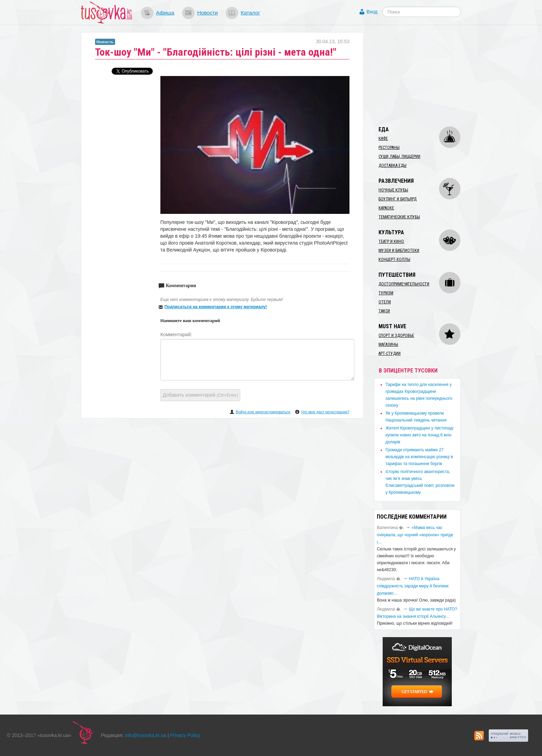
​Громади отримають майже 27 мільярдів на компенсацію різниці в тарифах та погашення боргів (419, 457)
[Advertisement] (425, 75)
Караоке (386, 208)
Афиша (165, 13)
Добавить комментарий (200, 395)
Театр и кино (391, 242)
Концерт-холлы (394, 259)
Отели (385, 302)
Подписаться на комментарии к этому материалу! (216, 307)
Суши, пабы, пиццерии (399, 157)
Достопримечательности (404, 284)
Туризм (386, 293)
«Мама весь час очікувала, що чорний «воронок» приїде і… (415, 535)
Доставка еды (393, 166)
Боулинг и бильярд (398, 199)
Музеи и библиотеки (399, 251)
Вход (372, 12)
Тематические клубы (399, 217)
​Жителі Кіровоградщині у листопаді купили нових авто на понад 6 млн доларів (419, 435)
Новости (207, 13)
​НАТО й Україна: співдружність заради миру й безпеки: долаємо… (413, 586)
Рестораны (389, 148)
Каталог (250, 13)
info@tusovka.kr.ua (146, 735)
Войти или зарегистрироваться (263, 412)
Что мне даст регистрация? (325, 412)
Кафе (383, 139)
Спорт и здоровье (396, 336)
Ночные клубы (393, 190)
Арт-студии (390, 353)
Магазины (388, 344)
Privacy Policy (185, 735)
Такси (384, 311)
